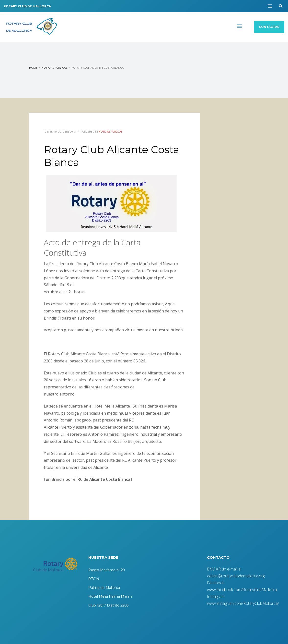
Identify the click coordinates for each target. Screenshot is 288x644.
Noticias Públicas (54, 68)
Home (33, 68)
